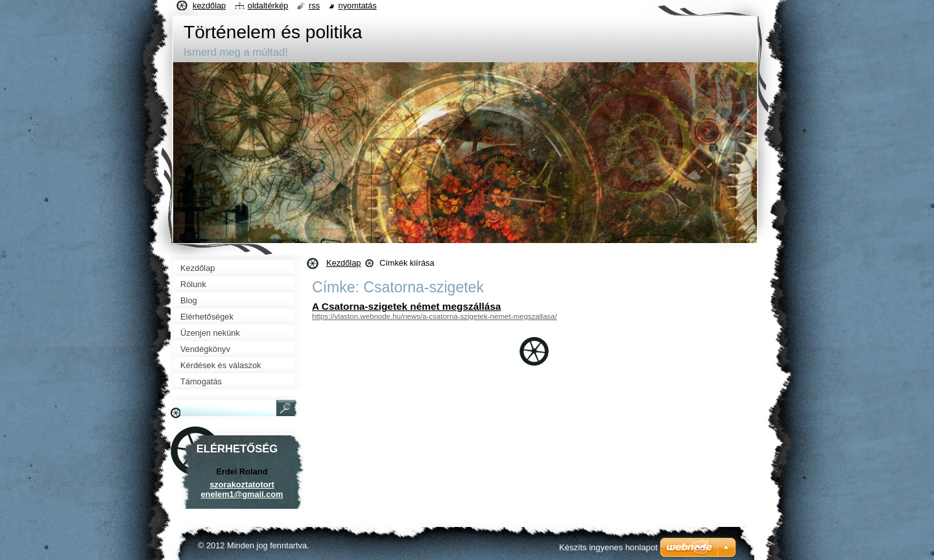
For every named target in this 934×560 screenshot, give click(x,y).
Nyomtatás (358, 6)
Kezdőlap (343, 263)
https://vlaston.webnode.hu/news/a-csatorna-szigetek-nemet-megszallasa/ (435, 316)
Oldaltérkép (268, 6)
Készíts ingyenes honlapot (608, 547)
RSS (314, 6)
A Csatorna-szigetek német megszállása (406, 306)
